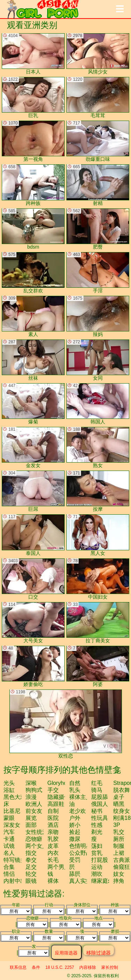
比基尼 (12, 811)
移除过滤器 (99, 953)
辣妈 (98, 316)
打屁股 (100, 860)
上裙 (119, 853)
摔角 (119, 881)
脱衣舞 (122, 790)
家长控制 (110, 967)
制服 (119, 846)
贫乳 (97, 853)
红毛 (97, 783)
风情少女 (98, 54)
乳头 (75, 790)
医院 (53, 818)
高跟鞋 (56, 804)
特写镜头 (15, 860)
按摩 (98, 491)
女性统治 (37, 832)
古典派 (122, 860)
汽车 (9, 832)
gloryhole (59, 783)
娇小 (75, 825)
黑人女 (98, 535)
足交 (31, 867)
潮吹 (97, 874)
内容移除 (88, 967)
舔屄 (75, 874)
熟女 (98, 448)
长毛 (53, 860)
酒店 (53, 825)
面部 (31, 825)
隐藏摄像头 (61, 797)
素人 (33, 316)
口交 (33, 579)
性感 (97, 825)
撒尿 (75, 839)
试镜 (9, 846)
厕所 (119, 839)
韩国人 (98, 404)
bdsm (33, 229)
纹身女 (122, 811)
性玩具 (100, 818)
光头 (9, 783)
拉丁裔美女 (98, 623)
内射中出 (15, 881)
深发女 (12, 825)
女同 (98, 360)
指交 (31, 853)
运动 (97, 867)
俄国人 (100, 804)
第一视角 (33, 141)
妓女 (119, 874)
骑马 (97, 790)
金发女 (33, 448)
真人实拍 (80, 881)
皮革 (53, 846)
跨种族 (33, 185)
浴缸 (9, 790)
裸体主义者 (83, 797)
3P (117, 825)
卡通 (9, 839)
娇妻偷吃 (33, 666)
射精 (98, 185)
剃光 (97, 832)
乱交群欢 (33, 273)
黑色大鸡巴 (17, 797)
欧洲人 (34, 804)
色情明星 (80, 846)
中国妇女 (98, 579)
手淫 (98, 273)
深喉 (31, 783)
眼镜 (31, 881)
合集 (9, 867)
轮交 (31, 874)
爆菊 (33, 404)
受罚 (75, 860)
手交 (53, 790)
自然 (75, 783)
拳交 (31, 860)
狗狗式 (34, 790)
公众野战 (80, 853)
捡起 (75, 832)
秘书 (97, 811)
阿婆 (98, 666)
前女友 (34, 811)
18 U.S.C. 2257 (60, 967)
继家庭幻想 (105, 881)
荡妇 (97, 846)
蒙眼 (9, 818)
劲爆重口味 (98, 141)
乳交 (119, 832)
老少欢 (78, 811)
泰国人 (33, 535)
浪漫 (31, 797)
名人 (9, 853)
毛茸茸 (98, 98)
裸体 (53, 881)
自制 (53, 811)
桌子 (119, 797)
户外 (75, 818)
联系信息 (18, 967)
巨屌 (33, 491)
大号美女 (33, 623)
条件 (36, 967)
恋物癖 (34, 839)
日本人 (33, 54)
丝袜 (33, 360)
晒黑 (119, 804)
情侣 (9, 874)
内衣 (53, 853)
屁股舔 (100, 797)
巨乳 (33, 98)
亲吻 (53, 832)
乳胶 (53, 839)
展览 (31, 818)
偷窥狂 (122, 867)
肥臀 (98, 229)
